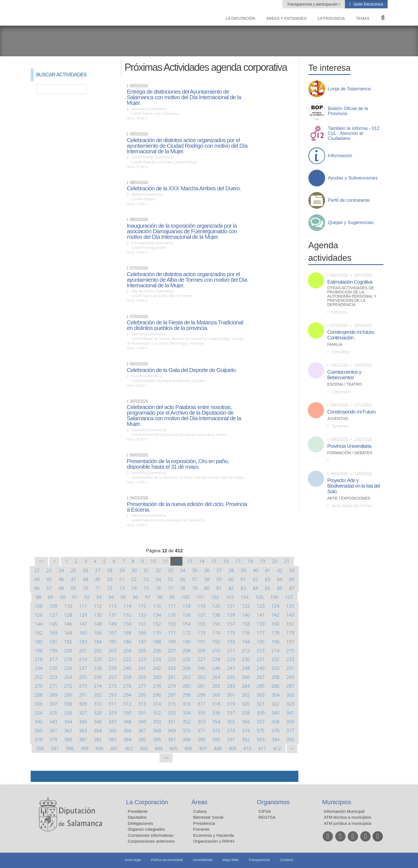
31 (146, 570)
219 (83, 659)
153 (172, 624)
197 (290, 642)
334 (187, 713)
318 (216, 704)
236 (68, 668)
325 (53, 713)
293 (113, 695)
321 (261, 704)
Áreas (199, 802)
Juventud (338, 419)
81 (219, 588)
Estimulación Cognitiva (350, 282)
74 (134, 588)
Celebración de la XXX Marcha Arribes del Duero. (184, 188)
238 (98, 668)
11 (165, 561)
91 (75, 597)
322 (275, 704)
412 (277, 748)
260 (157, 677)
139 (231, 615)
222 (127, 659)
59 (219, 579)
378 (39, 739)
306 (39, 704)
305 (290, 695)
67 (49, 588)
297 (172, 695)
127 (53, 615)
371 (201, 730)
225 (172, 659)
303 (261, 695)
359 (290, 722)
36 (207, 570)
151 (142, 624)
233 (290, 659)
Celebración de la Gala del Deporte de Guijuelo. (182, 370)
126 (39, 615)
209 (201, 651)
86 (280, 588)
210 (216, 651)
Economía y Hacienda (213, 835)
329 (113, 713)
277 (142, 686)
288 (39, 695)
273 (83, 686)
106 (274, 597)
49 (97, 579)
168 (127, 633)
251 (290, 668)
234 (39, 668)
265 (231, 677)
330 (127, 713)
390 (216, 739)
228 (216, 659)
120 (216, 606)
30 (134, 570)
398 (70, 748)
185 (113, 642)
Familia (335, 345)
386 (157, 739)
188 (157, 642)
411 (262, 748)
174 (216, 633)
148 (98, 624)
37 (219, 570)
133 (142, 615)
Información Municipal (344, 811)
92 (87, 597)
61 (243, 579)
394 (275, 739)
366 (127, 730)
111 (83, 606)
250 (275, 668)
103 (230, 597)
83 (243, 588)
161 (290, 624)
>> (166, 758)
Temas (363, 18)
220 (98, 659)
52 (134, 579)
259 (142, 677)
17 (238, 561)
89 (51, 597)
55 (171, 579)
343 (53, 722)
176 (246, 633)
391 (231, 739)
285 (261, 686)
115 (142, 606)
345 (83, 722)
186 (127, 642)
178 (275, 633)
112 (98, 606)
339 (261, 713)
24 (61, 570)
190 (187, 642)
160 (275, 624)
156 (216, 624)
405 (173, 748)
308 (68, 704)
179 (290, 633)
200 (68, 651)
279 (172, 686)
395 (290, 739)
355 (231, 722)
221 (113, 659)
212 (246, 651)
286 (275, 686)
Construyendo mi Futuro (351, 412)
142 (275, 615)
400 (99, 748)
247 (231, 668)
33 (171, 570)
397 (55, 748)
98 (160, 597)
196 (275, 642)
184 (98, 642)
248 (246, 668)
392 (246, 739)
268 (275, 677)
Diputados (137, 817)
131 (113, 615)
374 (246, 730)
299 (201, 695)
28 (110, 570)
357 (261, 722)
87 (292, 588)
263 (201, 677)
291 (83, 695)
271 (53, 686)
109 (53, 606)
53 (146, 579)
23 (49, 570)
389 (201, 739)
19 (263, 561)
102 (215, 597)
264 (216, 677)
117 (172, 606)
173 (201, 633)
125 (290, 606)
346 (98, 722)
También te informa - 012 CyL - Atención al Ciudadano (354, 133)
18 (250, 561)
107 (289, 597)
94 (111, 597)
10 (153, 561)
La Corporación (147, 802)
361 (53, 730)
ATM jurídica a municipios (348, 823)
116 (157, 606)
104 (245, 597)
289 (53, 695)
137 (201, 615)
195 (261, 642)
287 (290, 686)
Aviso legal (133, 860)
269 (290, 677)
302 (246, 695)
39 (243, 570)
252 (39, 677)
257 (113, 677)
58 (207, 579)
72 (110, 588)
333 (172, 713)
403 (144, 748)
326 (68, 713)
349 (142, 722)
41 (268, 570)
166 (98, 633)
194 (246, 642)
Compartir (38, 776)
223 (142, 659)
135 (172, 615)
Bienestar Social (208, 817)
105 (259, 597)
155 (201, 624)
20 (275, 561)
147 (83, 624)
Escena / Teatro (345, 384)
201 (83, 651)
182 (68, 642)
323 (290, 704)
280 (187, 686)
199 (53, 651)
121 (231, 606)
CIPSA (265, 811)
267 (261, 677)
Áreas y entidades (286, 18)
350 (157, 722)
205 (142, 651)
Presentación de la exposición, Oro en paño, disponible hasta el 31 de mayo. (178, 464)
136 (187, 615)
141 (261, 615)
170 (157, 633)
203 (113, 651)
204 (127, 651)
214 (275, 651)
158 (246, 624)
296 (157, 695)
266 (246, 677)
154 (187, 624)
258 (127, 677)
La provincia (331, 18)
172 (187, 633)
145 (53, 624)
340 (275, 713)
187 (142, 642)
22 (37, 570)
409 (233, 748)
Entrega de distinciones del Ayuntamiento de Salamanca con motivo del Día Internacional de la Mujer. (184, 97)
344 (68, 722)
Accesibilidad (202, 860)
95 (123, 597)
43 (292, 570)
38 (231, 570)
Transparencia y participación (313, 4)
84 (255, 588)
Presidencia (204, 823)
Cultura (200, 811)
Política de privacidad (167, 860)
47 (73, 579)
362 (68, 730)
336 (216, 713)
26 (85, 570)
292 (98, 695)
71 (97, 588)
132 (127, 615)
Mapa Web (230, 860)
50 (110, 579)
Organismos (273, 802)
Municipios (337, 802)
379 (53, 739)
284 (246, 686)
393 (261, 739)
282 (216, 686)
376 (275, 730)
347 (113, 722)
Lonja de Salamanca (349, 89)
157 (231, 624)
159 (261, 624)
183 (83, 642)
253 (53, 677)
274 (98, 686)
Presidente (138, 811)
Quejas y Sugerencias (351, 223)
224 (157, 659)
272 (68, 686)
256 (98, 677)
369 (172, 730)
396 (40, 748)
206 (157, 651)
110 (68, 606)
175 (231, 633)
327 (83, 713)
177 (261, 633)
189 (172, 642)
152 (157, 624)
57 (195, 579)
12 (177, 561)
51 (122, 579)
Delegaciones (140, 823)
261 (172, 677)
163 (53, 633)
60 (231, 579)
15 (214, 561)
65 (292, 579)
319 (231, 704)
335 (201, 713)
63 (268, 579)
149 (113, 624)
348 (127, 722)
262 (187, 677)
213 (261, 651)
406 (188, 748)
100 (185, 597)
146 (68, 624)
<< (41, 561)
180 (39, 642)
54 (158, 579)
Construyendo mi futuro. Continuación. (351, 335)
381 (83, 739)
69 (73, 588)
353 (201, 722)
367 (142, 730)
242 (157, 668)
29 (122, 570)
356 (246, 722)
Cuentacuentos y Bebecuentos (344, 375)
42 (280, 570)
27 (97, 570)
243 (172, 668)
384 (127, 739)
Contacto (287, 860)
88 (38, 597)
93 (99, 597)
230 (246, 659)
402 (129, 748)
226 (187, 659)
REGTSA (267, 817)
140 (246, 615)
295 (142, 695)
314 (157, 704)
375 (261, 730)
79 (195, 588)
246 (216, 668)
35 (195, 570)
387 (172, 739)
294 (127, 695)
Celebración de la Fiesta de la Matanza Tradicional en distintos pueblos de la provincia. (185, 325)
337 (231, 713)
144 (39, 624)
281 (201, 686)
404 (159, 748)
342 (39, 722)
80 (207, 588)
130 (98, 615)
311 (113, 704)
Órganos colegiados (146, 829)
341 (290, 713)
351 (172, 722)
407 (203, 748)
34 (183, 570)
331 (142, 713)
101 (200, 597)
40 (255, 570)
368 (157, 730)
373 (231, 730)
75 (146, 588)
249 (261, 668)
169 (142, 633)
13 (189, 561)
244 (187, 668)
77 (171, 588)
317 (201, 704)
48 (85, 579)
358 (275, 722)
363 (83, 730)
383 (113, 739)
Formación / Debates (350, 453)
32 (158, 570)
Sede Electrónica (368, 4)
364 (98, 730)
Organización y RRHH (214, 841)
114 (127, 606)
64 (280, 579)
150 (127, 624)
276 (127, 686)
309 (83, 704)
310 (98, 704)
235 (53, 668)
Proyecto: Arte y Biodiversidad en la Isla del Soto (354, 486)
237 (83, 668)
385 (142, 739)
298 (187, 695)
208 (187, 651)
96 (135, 597)
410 (247, 748)
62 (255, 579)
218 (68, 659)
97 (148, 597)
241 (142, 668)
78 (183, 588)
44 (37, 579)
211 (231, 651)
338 (246, 713)
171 (172, 633)
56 (183, 579)
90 (63, 597)
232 (275, 659)
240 (127, 668)
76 (158, 588)
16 (226, 561)
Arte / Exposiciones (349, 498)
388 (187, 739)
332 (157, 713)
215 (290, 651)
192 (216, 642)
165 (83, 633)
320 (246, 704)
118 (187, 606)
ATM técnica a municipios (347, 817)
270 (39, 686)
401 (114, 748)
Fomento (201, 829)
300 (216, 695)
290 (68, 695)
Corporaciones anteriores (151, 841)
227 (201, 659)
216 (39, 659)
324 (39, 713)
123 (261, 606)
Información (340, 156)
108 (39, 606)
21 (287, 561)
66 (37, 588)
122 (246, 606)
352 (187, 722)
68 (61, 588)
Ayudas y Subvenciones (353, 178)
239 (113, 668)
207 (172, 651)
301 (231, 695)
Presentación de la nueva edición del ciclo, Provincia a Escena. (187, 507)
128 (68, 615)
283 (231, 686)
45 (49, 579)
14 (202, 561)
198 (39, 651)
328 (98, 713)
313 (142, 704)
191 (201, 642)
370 (187, 730)
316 (187, 704)
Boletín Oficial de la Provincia (348, 111)
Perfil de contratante (349, 200)
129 (83, 615)
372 (216, 730)
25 (73, 570)
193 (231, 642)
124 (275, 606)
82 (231, 588)
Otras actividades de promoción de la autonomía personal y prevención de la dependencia (352, 296)
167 (113, 633)
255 (83, 677)
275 (113, 686)
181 (53, 642)
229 (231, 659)
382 (98, 739)
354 (216, 722)
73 (122, 588)
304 (275, 695)
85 (268, 588)
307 (53, 704)
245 (201, 668)
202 (98, 651)
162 (39, 633)
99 (172, 597)
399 (85, 748)
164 (68, 633)
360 (39, 730)
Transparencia (259, 860)
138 (216, 615)
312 (127, 704)
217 (53, 659)
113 (113, 606)
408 (218, 748)
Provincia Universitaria (349, 446)
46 (61, 579)
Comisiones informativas (150, 835)
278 (157, 686)
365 (113, 730)
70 (85, 588)
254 (68, 677)
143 (290, 615)
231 (261, 659)
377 (290, 730)
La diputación (240, 18)
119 (201, 606)
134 (157, 615)
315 (172, 704)
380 (68, 739)
